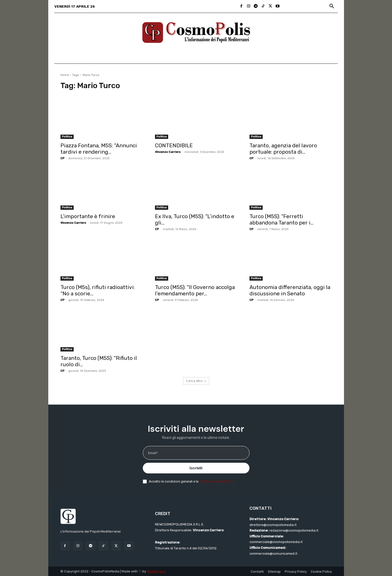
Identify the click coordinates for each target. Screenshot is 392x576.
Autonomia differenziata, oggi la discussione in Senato (290, 290)
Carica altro (196, 381)
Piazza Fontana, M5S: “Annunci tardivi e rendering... (99, 149)
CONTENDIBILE (174, 145)
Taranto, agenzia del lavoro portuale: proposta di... (283, 149)
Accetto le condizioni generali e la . (191, 481)
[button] (332, 6)
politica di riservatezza (216, 481)
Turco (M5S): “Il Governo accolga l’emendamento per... (195, 290)
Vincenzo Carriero (168, 152)
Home (65, 75)
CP (62, 158)
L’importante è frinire (88, 216)
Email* (153, 453)
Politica (67, 137)
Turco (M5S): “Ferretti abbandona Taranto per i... (281, 219)
